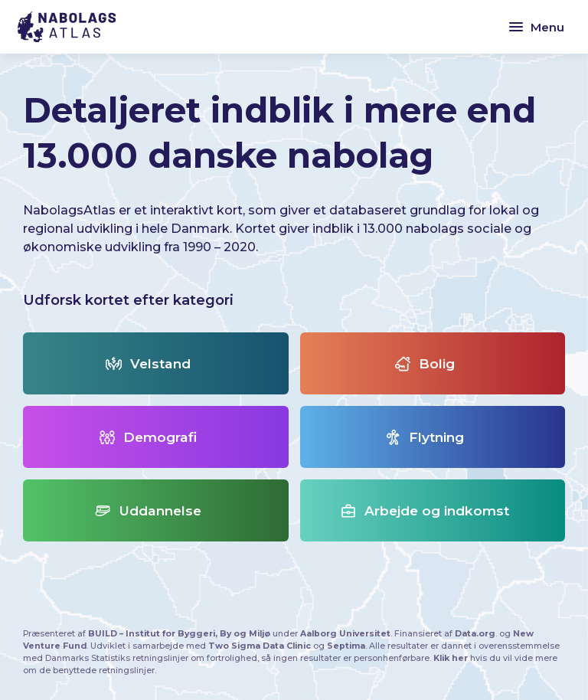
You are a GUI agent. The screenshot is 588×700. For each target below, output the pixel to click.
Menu (536, 27)
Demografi (148, 437)
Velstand (148, 363)
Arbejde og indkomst (425, 510)
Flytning (425, 437)
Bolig (425, 363)
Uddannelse (148, 510)
